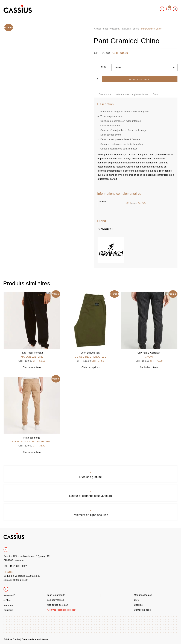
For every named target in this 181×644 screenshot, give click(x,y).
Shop (106, 29)
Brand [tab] (156, 94)
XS (127, 203)
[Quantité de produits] (98, 79)
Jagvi (149, 357)
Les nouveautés (55, 600)
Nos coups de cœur (57, 605)
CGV (137, 600)
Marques (8, 605)
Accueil (98, 29)
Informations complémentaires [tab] (132, 94)
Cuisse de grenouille (90, 357)
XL (139, 203)
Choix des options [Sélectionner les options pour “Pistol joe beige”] (32, 452)
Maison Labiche (32, 357)
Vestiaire (115, 29)
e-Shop (7, 600)
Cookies (138, 605)
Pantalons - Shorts (130, 29)
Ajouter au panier (140, 79)
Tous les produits (56, 595)
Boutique (8, 610)
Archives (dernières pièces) (62, 610)
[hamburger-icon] (154, 9)
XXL (144, 203)
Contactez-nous (142, 610)
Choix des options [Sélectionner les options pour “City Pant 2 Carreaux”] (149, 367)
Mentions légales (143, 595)
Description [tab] (105, 94)
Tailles (103, 67)
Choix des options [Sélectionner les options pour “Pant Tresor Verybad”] (32, 367)
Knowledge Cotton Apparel (32, 442)
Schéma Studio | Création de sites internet (26, 639)
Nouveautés (10, 595)
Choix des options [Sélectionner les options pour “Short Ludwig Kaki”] (90, 367)
